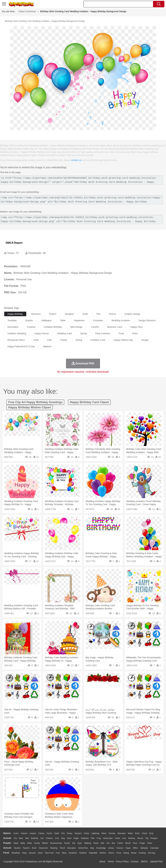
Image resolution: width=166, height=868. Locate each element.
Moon (104, 833)
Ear (74, 843)
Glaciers (78, 833)
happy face (136, 327)
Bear (21, 838)
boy (114, 843)
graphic (29, 320)
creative (31, 327)
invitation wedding (17, 333)
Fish (93, 838)
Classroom (43, 848)
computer (98, 320)
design (145, 340)
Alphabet (144, 848)
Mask (16, 843)
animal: (7, 838)
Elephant (85, 838)
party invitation (103, 333)
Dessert (32, 853)
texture (112, 314)
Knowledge (101, 848)
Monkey (132, 838)
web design (76, 327)
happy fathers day (123, 340)
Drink (40, 853)
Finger (142, 843)
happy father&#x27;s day (21, 346)
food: (6, 853)
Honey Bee (108, 838)
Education (72, 848)
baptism (47, 346)
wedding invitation (121, 320)
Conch (49, 833)
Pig (147, 838)
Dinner (111, 853)
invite (36, 340)
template (12, 320)
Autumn (24, 833)
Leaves (33, 833)
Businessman (56, 843)
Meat (64, 853)
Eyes (80, 843)
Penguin (154, 838)
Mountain (122, 833)
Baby (23, 843)
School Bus (83, 848)
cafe (50, 340)
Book (34, 848)
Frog (99, 838)
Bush (137, 833)
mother (45, 843)
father (120, 843)
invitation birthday (53, 327)
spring (83, 333)
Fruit (58, 853)
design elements (147, 320)
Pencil (62, 848)
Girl (108, 843)
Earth (57, 833)
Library (111, 848)
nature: (7, 833)
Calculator (155, 848)
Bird (27, 838)
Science (120, 848)
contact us (76, 160)
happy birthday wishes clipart (30, 407)
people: (7, 843)
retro (135, 333)
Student (17, 848)
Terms (111, 861)
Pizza (119, 853)
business (36, 314)
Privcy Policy (122, 861)
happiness (79, 320)
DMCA (144, 861)
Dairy (24, 853)
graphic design (132, 314)
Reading (54, 848)
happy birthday (15, 314)
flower (64, 340)
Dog (63, 838)
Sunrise (112, 833)
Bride (30, 843)
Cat (42, 838)
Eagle (76, 838)
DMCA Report (14, 243)
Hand (150, 843)
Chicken (49, 838)
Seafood (83, 853)
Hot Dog (152, 853)
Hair (102, 843)
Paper (128, 848)
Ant (15, 838)
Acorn (16, 833)
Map (92, 848)
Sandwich (73, 853)
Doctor (67, 843)
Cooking (142, 853)
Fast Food (49, 853)
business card (115, 327)
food (121, 333)
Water (130, 833)
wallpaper (47, 320)
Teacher (26, 848)
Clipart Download (27, 11)
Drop (151, 833)
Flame (70, 833)
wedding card (65, 333)
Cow (57, 838)
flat (98, 314)
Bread (134, 853)
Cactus (41, 833)
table (63, 320)
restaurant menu (16, 340)
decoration (13, 327)
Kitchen (103, 853)
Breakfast (16, 853)
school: (7, 848)
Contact (135, 861)
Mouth (128, 843)
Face (135, 843)
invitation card (98, 340)
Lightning (95, 833)
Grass (87, 833)
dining (79, 340)
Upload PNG (156, 861)
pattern (53, 314)
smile (85, 314)
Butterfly (35, 838)
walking (88, 843)
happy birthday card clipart (89, 402)
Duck (69, 838)
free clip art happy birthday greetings (35, 402)
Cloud (144, 833)
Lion (124, 838)
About (102, 861)
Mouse (140, 838)
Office (135, 848)
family (37, 843)
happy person (42, 333)
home (96, 843)
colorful (95, 327)
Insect (118, 838)
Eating (126, 853)
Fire (63, 833)
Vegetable (93, 853)
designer (69, 314)
